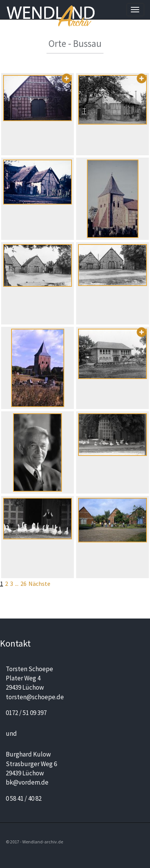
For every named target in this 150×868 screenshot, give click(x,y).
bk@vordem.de (27, 782)
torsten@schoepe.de (35, 697)
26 (23, 584)
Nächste (39, 584)
